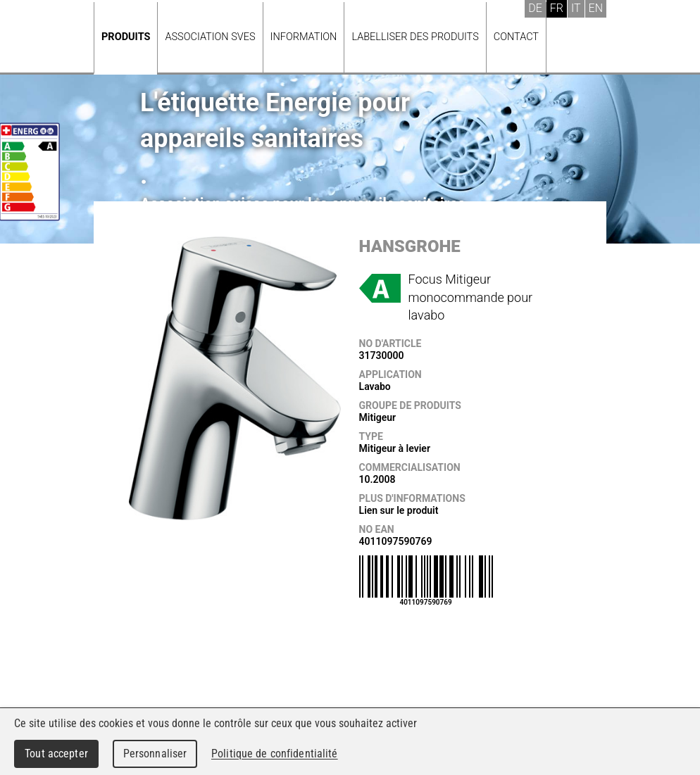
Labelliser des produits (415, 37)
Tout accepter (56, 754)
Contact (516, 37)
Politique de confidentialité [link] (275, 754)
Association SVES (210, 37)
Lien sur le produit (399, 510)
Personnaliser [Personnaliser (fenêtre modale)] (155, 754)
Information (304, 37)
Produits (126, 37)
